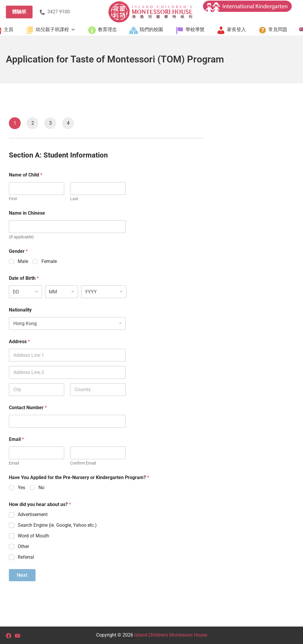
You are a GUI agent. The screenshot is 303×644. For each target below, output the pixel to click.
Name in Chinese (27, 213)
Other (23, 546)
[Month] (62, 292)
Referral (26, 557)
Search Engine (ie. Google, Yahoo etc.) (57, 525)
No (41, 488)
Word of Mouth (33, 536)
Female (49, 261)
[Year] (104, 292)
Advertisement (33, 514)
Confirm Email (83, 463)
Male (23, 261)
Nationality (20, 310)
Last (74, 199)
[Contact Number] (67, 421)
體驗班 (19, 12)
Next (22, 575)
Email (14, 463)
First (13, 199)
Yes (21, 488)
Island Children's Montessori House (171, 635)
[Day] (25, 292)
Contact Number (28, 408)
